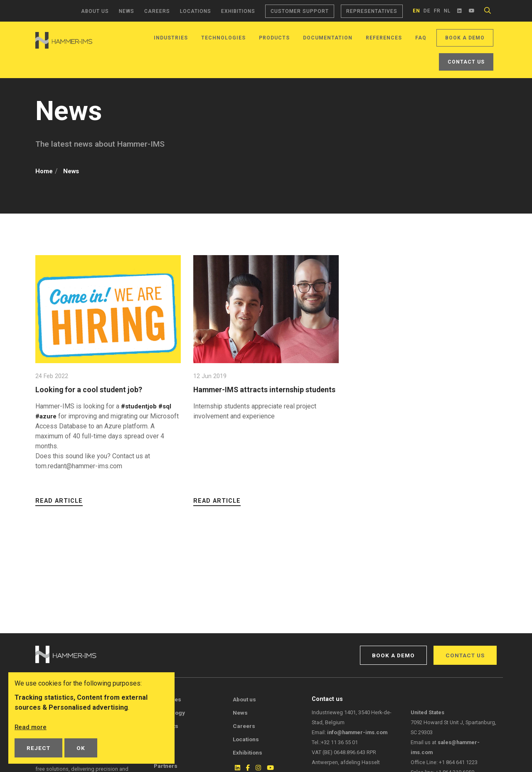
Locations (196, 11)
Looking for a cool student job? (92, 390)
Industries (171, 38)
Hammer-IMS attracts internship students (253, 395)
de (427, 11)
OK (81, 748)
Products (274, 38)
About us (95, 11)
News (127, 11)
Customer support (300, 11)
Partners (166, 766)
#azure (47, 416)
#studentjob (140, 406)
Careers (157, 11)
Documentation (328, 38)
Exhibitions (238, 11)
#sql (168, 406)
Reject (38, 748)
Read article (59, 501)
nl (447, 11)
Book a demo (465, 38)
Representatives (372, 11)
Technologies (223, 38)
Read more (31, 727)
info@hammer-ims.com (357, 732)
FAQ (421, 38)
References (384, 38)
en (416, 11)
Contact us (466, 62)
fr (437, 11)
